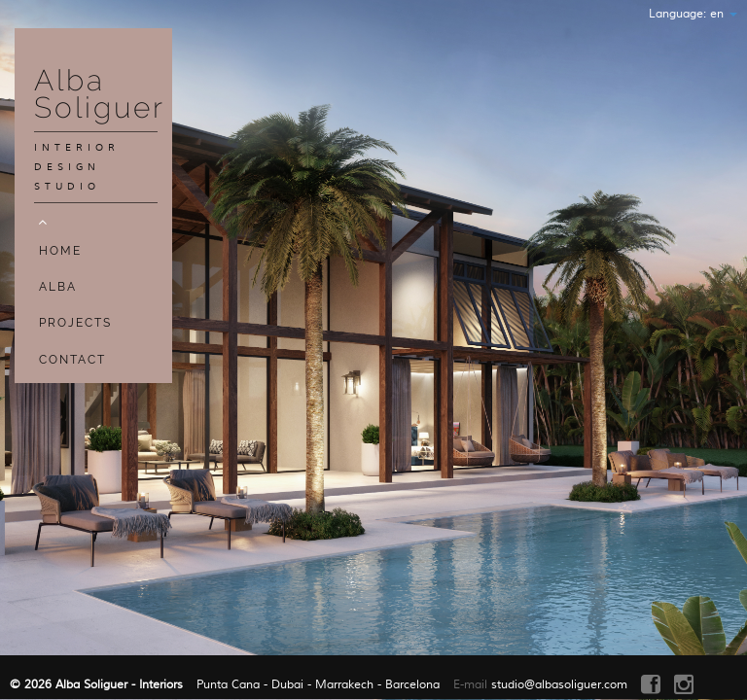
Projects (75, 323)
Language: (693, 14)
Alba (58, 287)
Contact (72, 360)
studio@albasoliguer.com (559, 685)
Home (60, 251)
